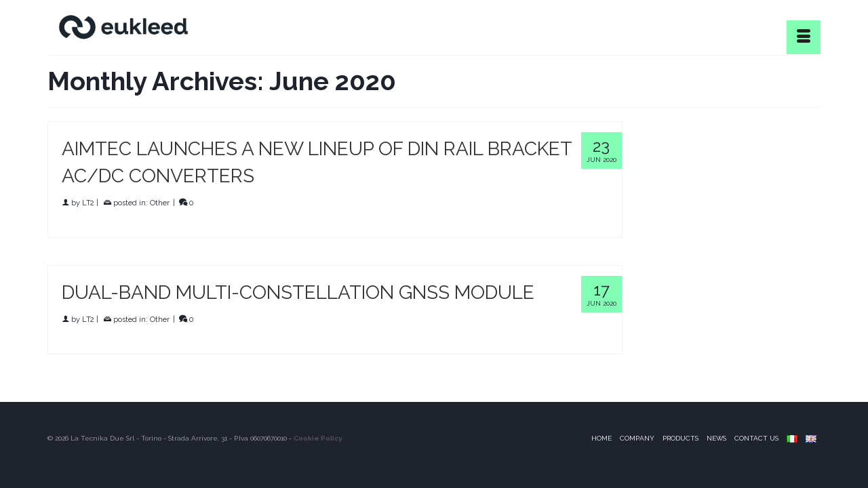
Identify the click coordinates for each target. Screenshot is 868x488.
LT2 (88, 204)
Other (160, 204)
